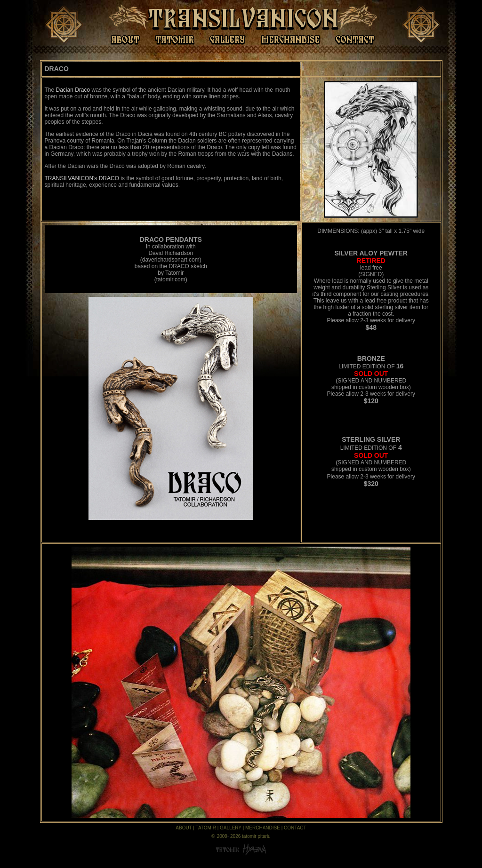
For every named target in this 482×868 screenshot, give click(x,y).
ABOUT (184, 828)
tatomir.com (171, 279)
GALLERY (231, 828)
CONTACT (295, 828)
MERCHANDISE (263, 828)
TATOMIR (206, 828)
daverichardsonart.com (171, 260)
